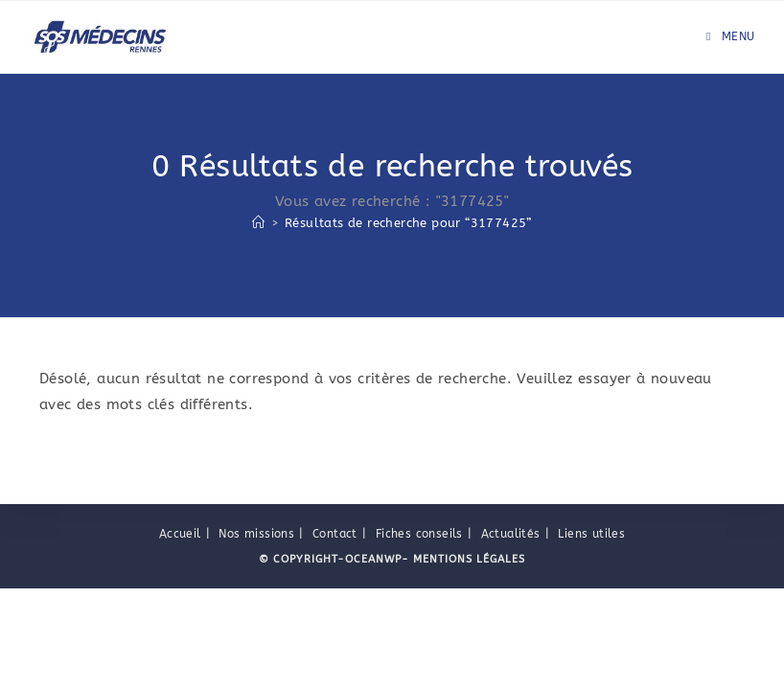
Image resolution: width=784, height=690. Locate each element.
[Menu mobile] (731, 36)
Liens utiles (591, 635)
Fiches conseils (419, 635)
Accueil (180, 635)
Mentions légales (467, 661)
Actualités (511, 635)
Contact (335, 635)
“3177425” (408, 223)
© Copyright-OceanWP (330, 661)
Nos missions (256, 635)
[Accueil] (258, 223)
